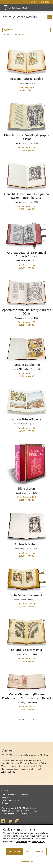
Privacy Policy (38, 842)
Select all (15, 851)
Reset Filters (19, 35)
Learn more (27, 861)
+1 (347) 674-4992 (40, 2)
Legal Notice (21, 842)
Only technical (35, 851)
